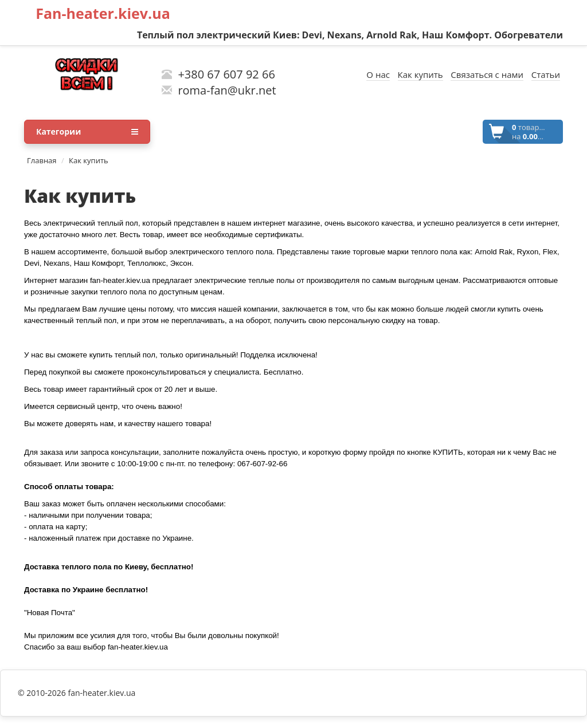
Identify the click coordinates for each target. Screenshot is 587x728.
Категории (87, 132)
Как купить (89, 160)
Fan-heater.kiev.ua (103, 13)
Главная (42, 160)
